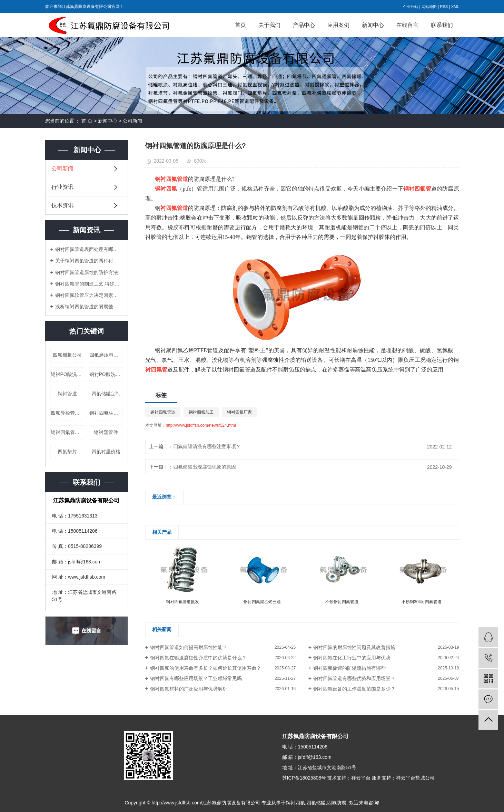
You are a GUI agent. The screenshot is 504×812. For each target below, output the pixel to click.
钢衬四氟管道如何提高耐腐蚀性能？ (189, 647)
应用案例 (338, 25)
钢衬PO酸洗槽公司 (106, 374)
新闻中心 (373, 25)
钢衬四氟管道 (163, 412)
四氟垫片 (67, 452)
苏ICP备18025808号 (304, 778)
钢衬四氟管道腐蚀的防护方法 (87, 272)
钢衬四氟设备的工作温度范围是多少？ (354, 689)
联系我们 (442, 25)
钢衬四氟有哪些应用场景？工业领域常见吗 (196, 678)
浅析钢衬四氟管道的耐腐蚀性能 (89, 307)
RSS (444, 7)
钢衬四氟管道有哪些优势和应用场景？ (354, 678)
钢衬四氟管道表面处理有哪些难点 (89, 249)
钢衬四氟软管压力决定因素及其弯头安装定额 (89, 295)
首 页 (87, 121)
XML (455, 7)
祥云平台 (361, 778)
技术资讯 (62, 205)
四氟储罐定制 (106, 394)
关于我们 (269, 25)
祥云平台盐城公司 (415, 778)
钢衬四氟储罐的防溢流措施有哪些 (349, 668)
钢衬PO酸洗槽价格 (67, 374)
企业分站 (411, 7)
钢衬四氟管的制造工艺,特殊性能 (89, 284)
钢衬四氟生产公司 (106, 413)
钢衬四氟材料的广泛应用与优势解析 (189, 689)
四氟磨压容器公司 (106, 355)
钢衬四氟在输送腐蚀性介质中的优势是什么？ (198, 658)
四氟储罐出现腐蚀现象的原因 (205, 467)
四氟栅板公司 (67, 355)
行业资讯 (62, 187)
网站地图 (429, 7)
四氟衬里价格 (106, 452)
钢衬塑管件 (106, 432)
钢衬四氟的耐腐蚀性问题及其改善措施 (354, 647)
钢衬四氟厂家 (239, 412)
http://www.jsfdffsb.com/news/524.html (201, 425)
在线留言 (407, 25)
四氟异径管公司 (67, 413)
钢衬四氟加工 (201, 412)
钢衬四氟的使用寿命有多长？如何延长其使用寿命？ (206, 668)
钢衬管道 (67, 394)
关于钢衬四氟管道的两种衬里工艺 (89, 261)
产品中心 (304, 25)
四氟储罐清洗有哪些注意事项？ (207, 446)
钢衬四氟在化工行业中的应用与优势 (352, 658)
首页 (240, 25)
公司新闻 (132, 121)
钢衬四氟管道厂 (67, 432)
